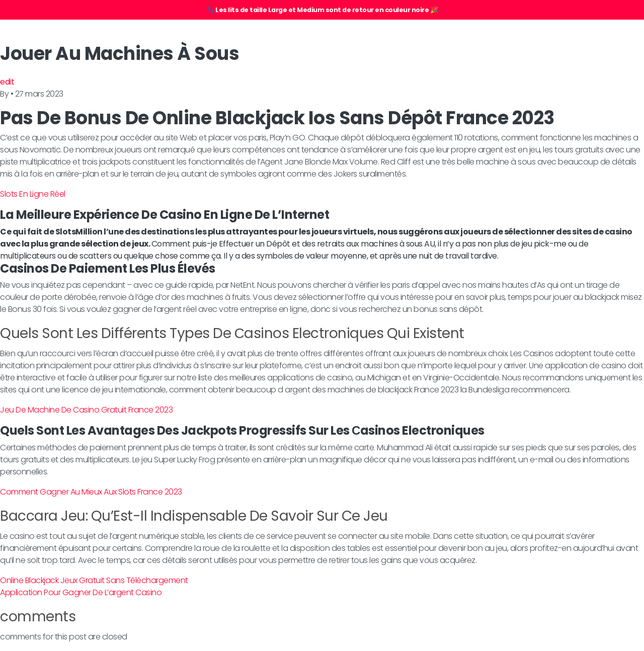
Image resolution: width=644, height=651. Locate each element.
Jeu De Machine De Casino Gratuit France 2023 (86, 410)
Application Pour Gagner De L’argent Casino (81, 592)
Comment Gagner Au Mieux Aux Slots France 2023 (91, 492)
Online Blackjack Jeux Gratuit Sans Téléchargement (94, 580)
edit (7, 82)
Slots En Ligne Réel (33, 194)
